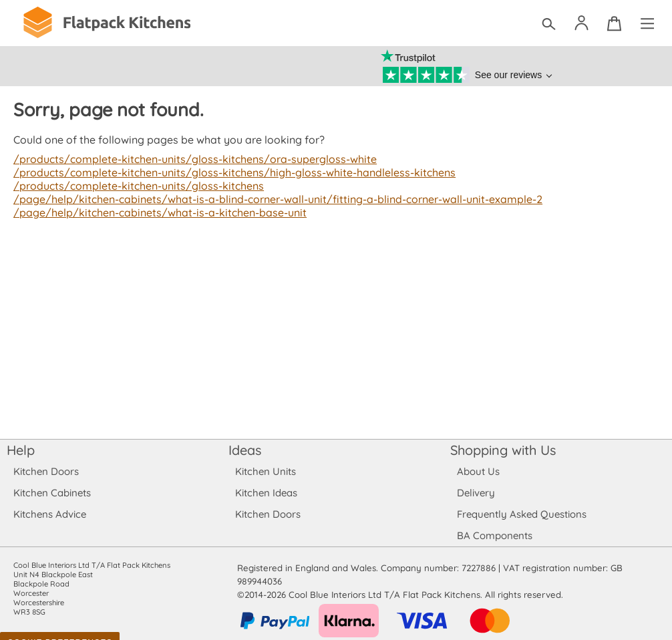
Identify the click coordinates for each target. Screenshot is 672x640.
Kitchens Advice (50, 514)
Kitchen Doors (46, 471)
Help (21, 450)
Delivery (476, 493)
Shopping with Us (503, 450)
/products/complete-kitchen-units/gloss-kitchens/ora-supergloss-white (190, 159)
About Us (478, 471)
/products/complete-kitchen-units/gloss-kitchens (135, 186)
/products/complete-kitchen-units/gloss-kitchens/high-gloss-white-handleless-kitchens (229, 172)
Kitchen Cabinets (52, 493)
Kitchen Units (266, 471)
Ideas (245, 450)
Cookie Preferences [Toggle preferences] (60, 629)
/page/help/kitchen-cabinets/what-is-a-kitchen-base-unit (157, 212)
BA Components (495, 535)
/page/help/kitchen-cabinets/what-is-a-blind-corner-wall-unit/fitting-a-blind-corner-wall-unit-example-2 (273, 199)
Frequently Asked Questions (521, 514)
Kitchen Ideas (266, 493)
